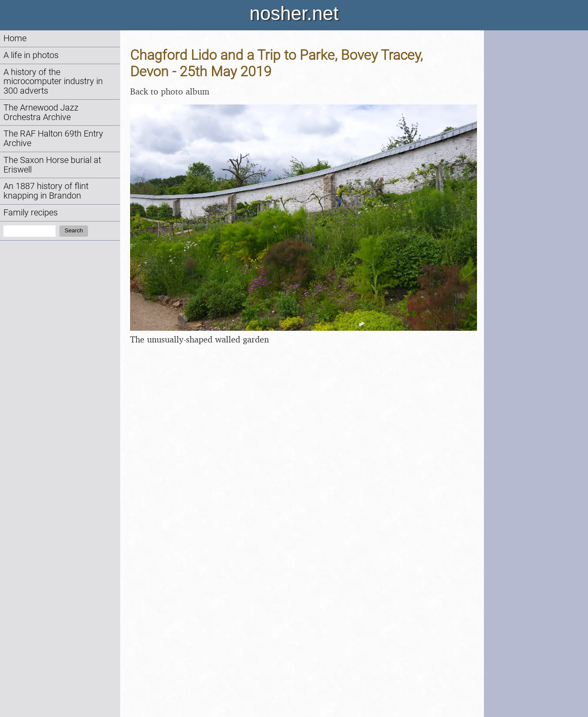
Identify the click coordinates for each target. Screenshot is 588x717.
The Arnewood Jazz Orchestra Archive (41, 112)
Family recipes (31, 213)
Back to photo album (170, 91)
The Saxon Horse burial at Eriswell (52, 165)
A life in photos (31, 55)
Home (15, 38)
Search (74, 230)
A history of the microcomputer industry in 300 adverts (53, 82)
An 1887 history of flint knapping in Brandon (46, 191)
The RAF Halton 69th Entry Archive (53, 139)
